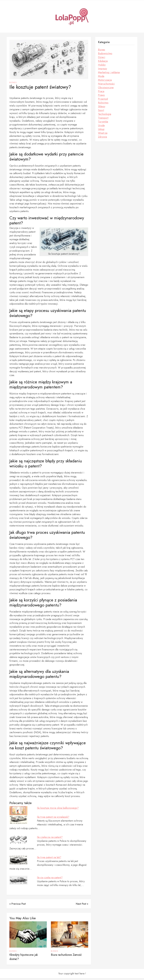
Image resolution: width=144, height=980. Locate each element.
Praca (101, 91)
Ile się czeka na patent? (50, 878)
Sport (101, 110)
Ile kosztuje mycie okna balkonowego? (58, 808)
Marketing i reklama (109, 72)
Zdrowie (103, 137)
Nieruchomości (106, 84)
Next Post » (82, 904)
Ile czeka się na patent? (50, 837)
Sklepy (102, 107)
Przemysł (103, 99)
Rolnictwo (103, 103)
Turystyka (103, 122)
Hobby (102, 65)
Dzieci (102, 57)
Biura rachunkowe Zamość (66, 956)
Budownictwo (105, 53)
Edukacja (103, 61)
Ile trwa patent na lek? (49, 857)
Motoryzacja (105, 80)
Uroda (101, 125)
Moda (101, 76)
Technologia (105, 114)
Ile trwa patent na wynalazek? (53, 817)
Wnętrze (103, 133)
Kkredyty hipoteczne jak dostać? (24, 959)
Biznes (13, 83)
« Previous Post (18, 904)
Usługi (101, 129)
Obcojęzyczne (106, 88)
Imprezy (103, 69)
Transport (103, 118)
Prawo (101, 95)
